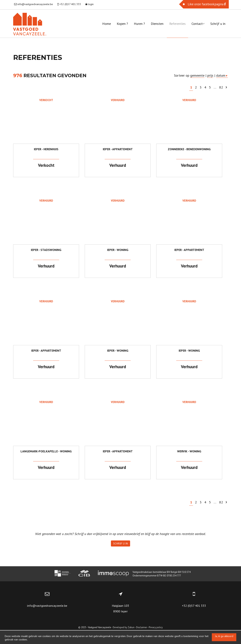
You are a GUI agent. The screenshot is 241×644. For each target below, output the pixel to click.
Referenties (177, 24)
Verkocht (46, 100)
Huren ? (139, 24)
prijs (210, 75)
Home (107, 24)
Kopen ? (122, 24)
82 (221, 87)
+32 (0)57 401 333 (194, 620)
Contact (198, 24)
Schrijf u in (218, 24)
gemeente (197, 75)
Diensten (157, 24)
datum (222, 75)
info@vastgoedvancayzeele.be (47, 620)
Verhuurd (118, 100)
